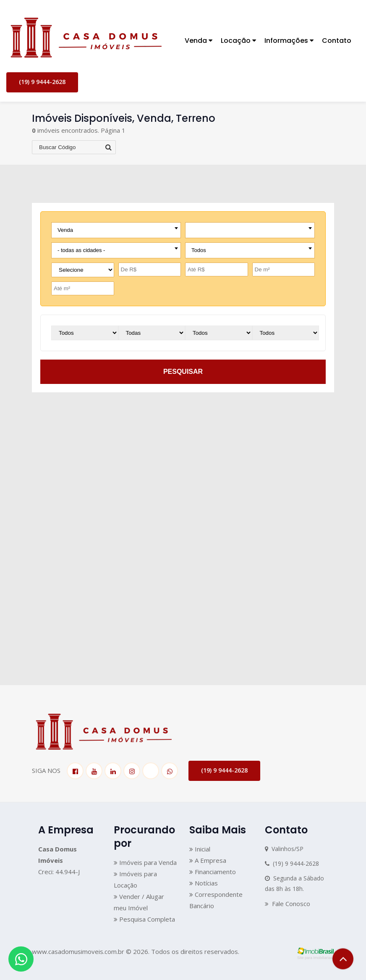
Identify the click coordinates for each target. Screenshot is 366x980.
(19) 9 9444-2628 (42, 82)
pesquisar (183, 372)
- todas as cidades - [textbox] (81, 250)
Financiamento (213, 872)
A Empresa (208, 860)
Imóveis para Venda (145, 862)
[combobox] (116, 230)
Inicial (200, 849)
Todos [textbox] (199, 250)
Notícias (204, 883)
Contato (337, 41)
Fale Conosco (288, 904)
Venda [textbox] (65, 230)
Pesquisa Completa (144, 919)
